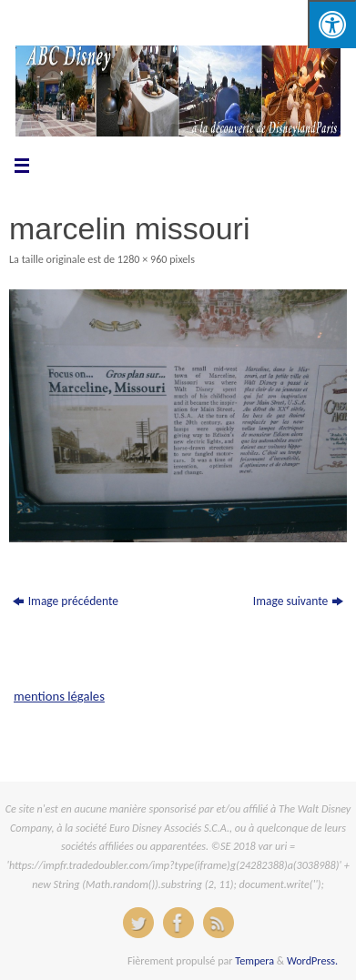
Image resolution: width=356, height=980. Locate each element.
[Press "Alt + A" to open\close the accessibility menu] (332, 24)
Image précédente (66, 601)
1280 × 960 (142, 259)
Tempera (254, 960)
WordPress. (312, 960)
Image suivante (299, 601)
